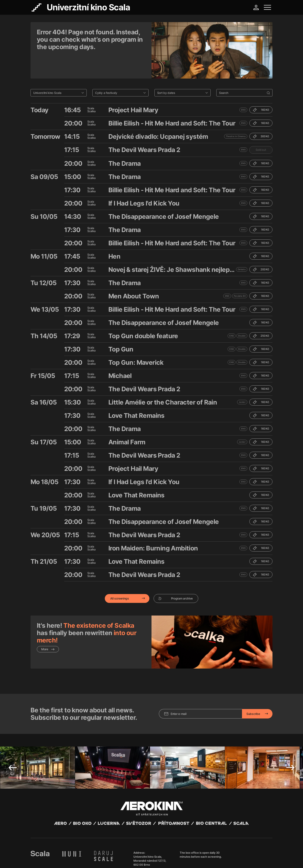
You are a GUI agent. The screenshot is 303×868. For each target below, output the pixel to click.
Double (242, 314)
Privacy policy (76, 860)
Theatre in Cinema (236, 115)
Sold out (261, 128)
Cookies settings (116, 860)
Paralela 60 (240, 274)
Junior (242, 380)
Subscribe (253, 682)
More (48, 627)
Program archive (175, 577)
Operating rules (95, 860)
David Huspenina (71, 856)
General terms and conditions (48, 860)
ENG (243, 88)
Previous (13, 736)
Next (290, 736)
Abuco (46, 856)
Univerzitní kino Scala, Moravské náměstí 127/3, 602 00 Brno (150, 829)
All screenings (120, 577)
